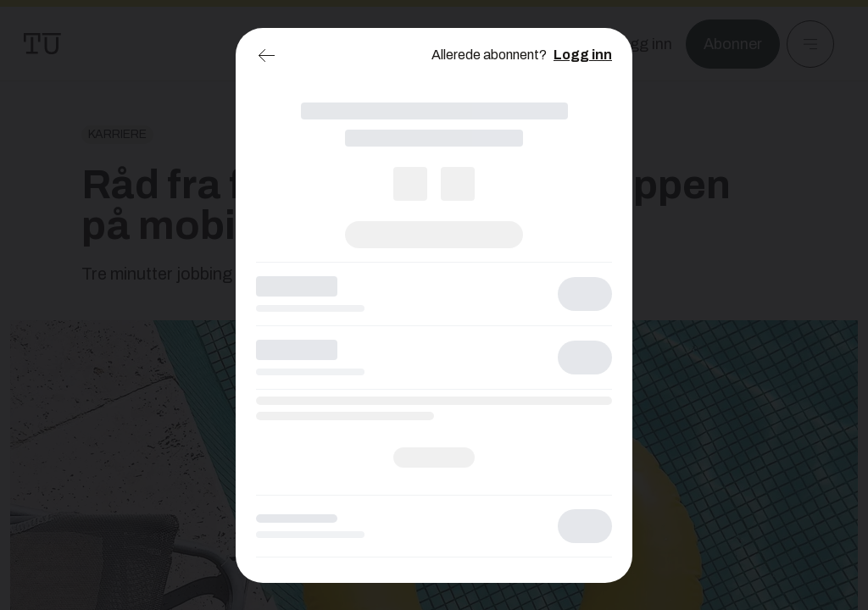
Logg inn (583, 55)
